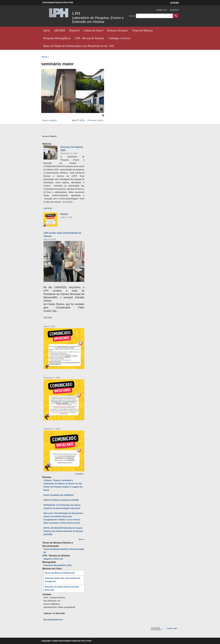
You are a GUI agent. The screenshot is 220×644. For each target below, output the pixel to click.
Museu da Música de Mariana (60, 573)
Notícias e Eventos (117, 30)
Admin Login (172, 628)
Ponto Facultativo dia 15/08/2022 (59, 495)
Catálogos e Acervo (119, 38)
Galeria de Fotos (93, 30)
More (81, 539)
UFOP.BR (174, 3)
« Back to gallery (49, 120)
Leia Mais (79, 474)
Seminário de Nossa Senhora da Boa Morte (62, 588)
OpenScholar (156, 629)
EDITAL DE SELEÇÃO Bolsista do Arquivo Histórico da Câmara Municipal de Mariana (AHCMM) (63, 531)
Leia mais (48, 208)
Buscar (133, 16)
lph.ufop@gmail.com (53, 620)
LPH (76, 13)
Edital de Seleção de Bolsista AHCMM (61, 500)
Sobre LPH (161, 10)
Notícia (64, 214)
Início (47, 30)
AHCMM (60, 30)
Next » (101, 120)
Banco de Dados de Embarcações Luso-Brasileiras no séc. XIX (79, 46)
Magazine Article (51, 559)
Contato (174, 10)
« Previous (91, 120)
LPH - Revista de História (89, 38)
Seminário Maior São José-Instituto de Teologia (62, 580)
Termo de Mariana (142, 30)
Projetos (74, 30)
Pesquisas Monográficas (57, 38)
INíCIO (44, 57)
